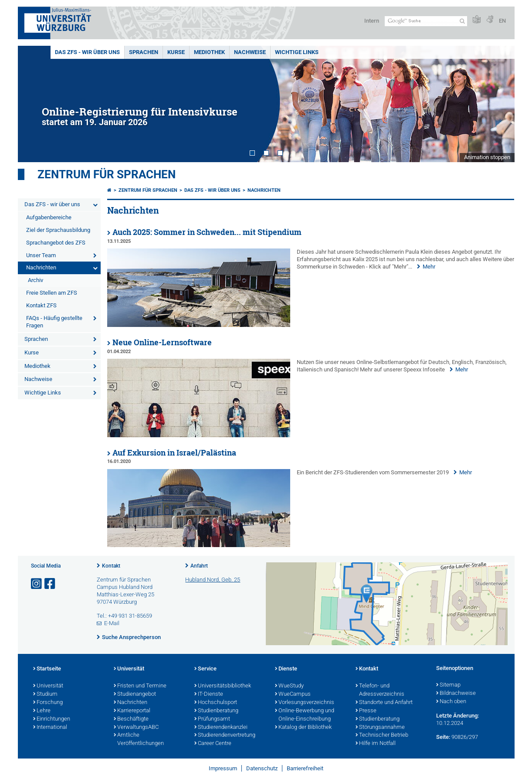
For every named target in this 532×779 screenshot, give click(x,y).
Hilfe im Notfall (376, 744)
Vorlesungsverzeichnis (305, 703)
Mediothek (209, 52)
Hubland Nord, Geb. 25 (213, 580)
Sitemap (448, 685)
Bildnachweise (456, 694)
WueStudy (289, 686)
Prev (33, 104)
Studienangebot (135, 694)
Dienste (286, 669)
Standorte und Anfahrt (384, 703)
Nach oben (451, 702)
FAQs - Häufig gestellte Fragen (54, 322)
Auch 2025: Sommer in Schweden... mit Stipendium (207, 232)
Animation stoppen (487, 157)
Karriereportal (132, 711)
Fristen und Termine (140, 686)
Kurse (176, 52)
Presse (366, 711)
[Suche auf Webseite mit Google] (426, 21)
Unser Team (41, 255)
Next (499, 104)
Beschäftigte (131, 719)
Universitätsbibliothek (223, 686)
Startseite (47, 669)
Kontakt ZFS (41, 305)
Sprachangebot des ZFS (56, 243)
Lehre (42, 711)
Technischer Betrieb (382, 735)
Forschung (48, 703)
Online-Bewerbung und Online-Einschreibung (305, 715)
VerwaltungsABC (136, 728)
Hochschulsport (216, 703)
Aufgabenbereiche (49, 217)
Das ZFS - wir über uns (87, 52)
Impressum (223, 768)
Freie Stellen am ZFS (52, 293)
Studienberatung (216, 711)
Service (205, 669)
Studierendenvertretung (225, 735)
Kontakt (111, 566)
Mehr (429, 267)
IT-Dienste (209, 694)
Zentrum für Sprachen (107, 174)
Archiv (36, 280)
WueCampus (293, 694)
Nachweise (250, 52)
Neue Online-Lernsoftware (162, 342)
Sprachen (144, 52)
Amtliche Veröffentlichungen (139, 740)
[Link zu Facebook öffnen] (51, 584)
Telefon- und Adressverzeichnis (380, 690)
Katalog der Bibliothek (303, 728)
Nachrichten (41, 267)
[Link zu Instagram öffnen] (37, 584)
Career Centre (213, 744)
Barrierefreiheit (305, 768)
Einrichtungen (52, 719)
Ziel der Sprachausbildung (58, 230)
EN (502, 21)
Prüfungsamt (212, 719)
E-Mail (112, 623)
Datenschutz (262, 768)
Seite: (443, 737)
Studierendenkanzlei (221, 728)
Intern (372, 21)
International (50, 728)
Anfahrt (199, 566)
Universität (48, 686)
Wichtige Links (297, 52)
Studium (45, 694)
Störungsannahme (380, 728)
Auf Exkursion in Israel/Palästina (174, 453)
